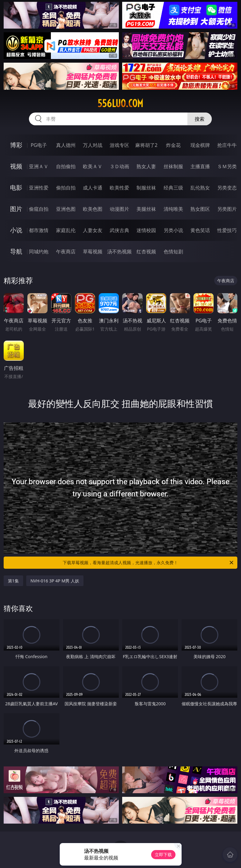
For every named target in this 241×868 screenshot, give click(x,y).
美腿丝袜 (146, 209)
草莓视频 (93, 252)
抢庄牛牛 (227, 145)
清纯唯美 (173, 209)
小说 (16, 230)
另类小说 (173, 230)
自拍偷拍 (66, 166)
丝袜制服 (173, 166)
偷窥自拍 (39, 209)
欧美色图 (93, 209)
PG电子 (39, 145)
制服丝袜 (146, 188)
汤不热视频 (119, 252)
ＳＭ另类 (227, 166)
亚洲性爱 (39, 188)
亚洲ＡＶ (39, 166)
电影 (16, 187)
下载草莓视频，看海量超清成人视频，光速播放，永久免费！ (149, 563)
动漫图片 (119, 209)
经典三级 (173, 188)
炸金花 (173, 145)
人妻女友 (93, 230)
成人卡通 (93, 188)
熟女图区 (200, 209)
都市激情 (39, 230)
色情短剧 (173, 252)
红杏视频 (146, 252)
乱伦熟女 (200, 188)
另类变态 (227, 188)
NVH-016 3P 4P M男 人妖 (55, 581)
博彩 (16, 145)
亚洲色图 (66, 209)
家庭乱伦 (66, 230)
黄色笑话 (200, 230)
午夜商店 (66, 252)
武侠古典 (119, 230)
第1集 (13, 581)
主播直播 (200, 166)
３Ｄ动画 (119, 166)
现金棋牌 (200, 145)
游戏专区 (119, 145)
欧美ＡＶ (93, 166)
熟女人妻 (146, 166)
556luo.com (120, 103)
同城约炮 (39, 252)
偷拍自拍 (66, 188)
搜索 (200, 119)
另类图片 (227, 209)
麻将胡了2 (146, 145)
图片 (16, 209)
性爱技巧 (227, 230)
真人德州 (66, 145)
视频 (16, 166)
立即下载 (163, 854)
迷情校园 (146, 230)
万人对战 (93, 145)
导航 (16, 251)
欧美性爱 (119, 188)
